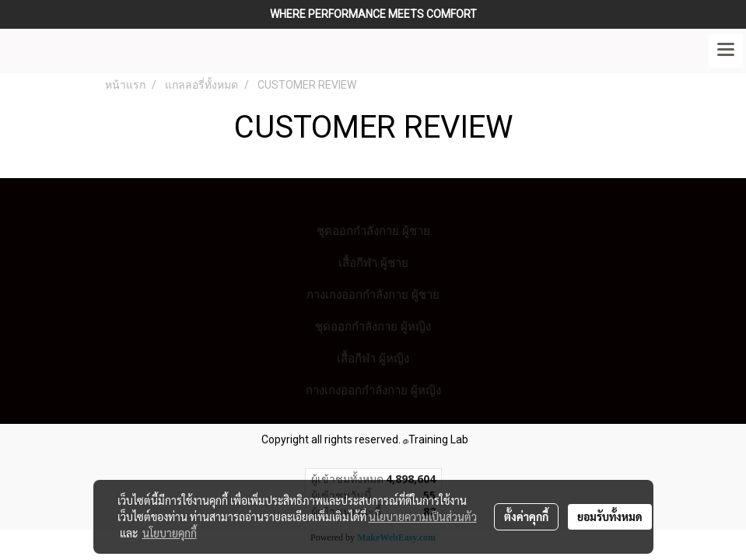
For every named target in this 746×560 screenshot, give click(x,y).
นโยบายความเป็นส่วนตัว (423, 516)
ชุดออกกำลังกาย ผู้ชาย (373, 231)
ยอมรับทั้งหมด (610, 516)
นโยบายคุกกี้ (170, 533)
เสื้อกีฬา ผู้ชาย (373, 262)
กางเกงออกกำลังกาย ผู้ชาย (373, 294)
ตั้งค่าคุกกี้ (526, 516)
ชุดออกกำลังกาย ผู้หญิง (373, 326)
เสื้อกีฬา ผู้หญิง (373, 358)
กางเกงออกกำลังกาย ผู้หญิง (373, 390)
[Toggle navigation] (726, 51)
